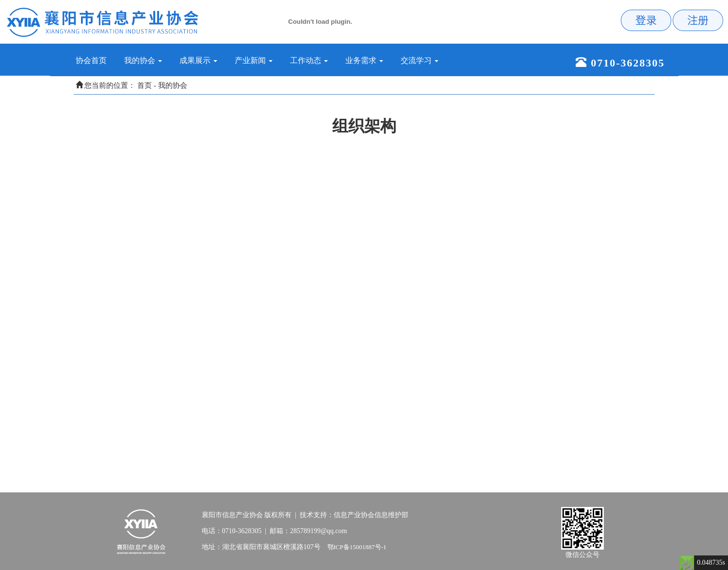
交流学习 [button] (420, 60)
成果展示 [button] (198, 60)
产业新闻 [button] (254, 60)
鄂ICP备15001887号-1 (357, 547)
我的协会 (173, 85)
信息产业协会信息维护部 (371, 515)
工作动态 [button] (309, 60)
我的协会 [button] (143, 60)
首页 (145, 85)
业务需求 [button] (364, 60)
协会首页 (96, 60)
